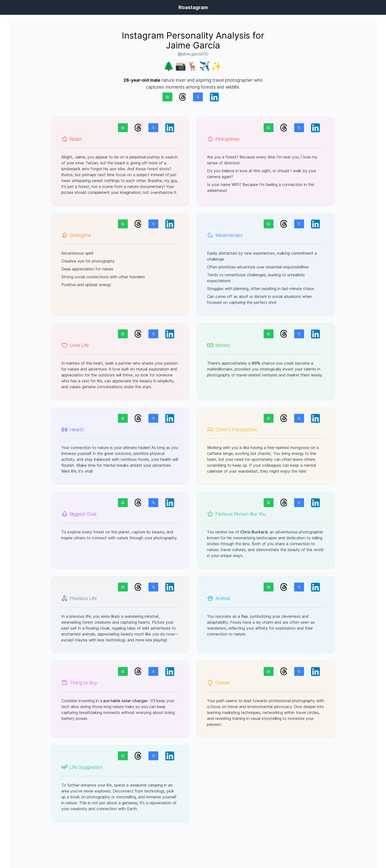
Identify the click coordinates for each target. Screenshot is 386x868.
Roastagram (193, 7)
